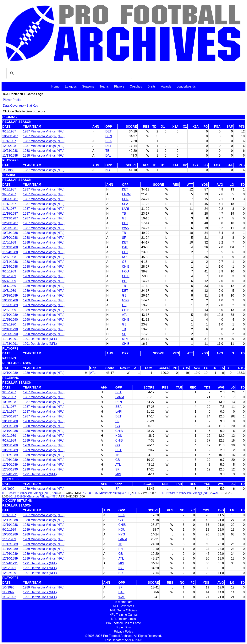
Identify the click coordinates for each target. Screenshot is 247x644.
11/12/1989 (10, 455)
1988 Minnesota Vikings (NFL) (44, 151)
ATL (125, 315)
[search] (69, 73)
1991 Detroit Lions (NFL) (40, 339)
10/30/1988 (10, 238)
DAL (108, 156)
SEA (108, 141)
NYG (125, 300)
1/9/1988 (87, 493)
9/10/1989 (9, 271)
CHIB (126, 267)
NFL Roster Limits (123, 619)
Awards (166, 86)
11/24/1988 (10, 252)
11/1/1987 (9, 141)
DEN (109, 136)
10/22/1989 (10, 450)
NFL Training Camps (123, 615)
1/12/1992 (9, 597)
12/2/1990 (9, 324)
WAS (125, 228)
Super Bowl (123, 627)
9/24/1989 (9, 281)
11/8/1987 (9, 209)
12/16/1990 (10, 329)
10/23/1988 (10, 151)
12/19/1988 (10, 267)
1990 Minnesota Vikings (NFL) (44, 320)
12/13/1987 (10, 218)
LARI (125, 209)
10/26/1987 (10, 136)
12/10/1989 (10, 315)
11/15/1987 (10, 214)
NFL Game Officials (124, 610)
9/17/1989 (9, 276)
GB (124, 218)
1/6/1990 (8, 489)
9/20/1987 (9, 194)
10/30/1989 (10, 300)
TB (107, 151)
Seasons (88, 86)
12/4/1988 (9, 257)
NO (108, 170)
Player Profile (12, 100)
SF (124, 238)
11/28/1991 (10, 344)
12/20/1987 (10, 146)
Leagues (71, 86)
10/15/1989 (10, 295)
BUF (122, 573)
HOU (125, 271)
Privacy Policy (123, 632)
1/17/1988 (165, 493)
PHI (121, 549)
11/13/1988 (10, 156)
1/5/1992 (8, 592)
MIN (125, 339)
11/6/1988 (9, 242)
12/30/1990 (10, 334)
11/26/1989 (10, 305)
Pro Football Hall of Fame (123, 623)
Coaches (136, 86)
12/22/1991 (10, 573)
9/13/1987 (9, 131)
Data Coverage (13, 106)
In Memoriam (123, 602)
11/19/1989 (10, 549)
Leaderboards (186, 86)
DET (108, 131)
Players (119, 86)
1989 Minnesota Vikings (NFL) (44, 271)
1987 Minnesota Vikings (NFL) (44, 131)
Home (55, 86)
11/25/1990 (10, 320)
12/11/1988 (10, 262)
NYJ (121, 568)
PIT (124, 281)
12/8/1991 (9, 568)
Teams (104, 86)
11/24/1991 (10, 339)
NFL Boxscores (124, 606)
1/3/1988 (8, 170)
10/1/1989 (9, 286)
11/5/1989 (9, 539)
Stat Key (32, 106)
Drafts (152, 86)
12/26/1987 (10, 228)
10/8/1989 (9, 291)
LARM (126, 194)
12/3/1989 (9, 310)
